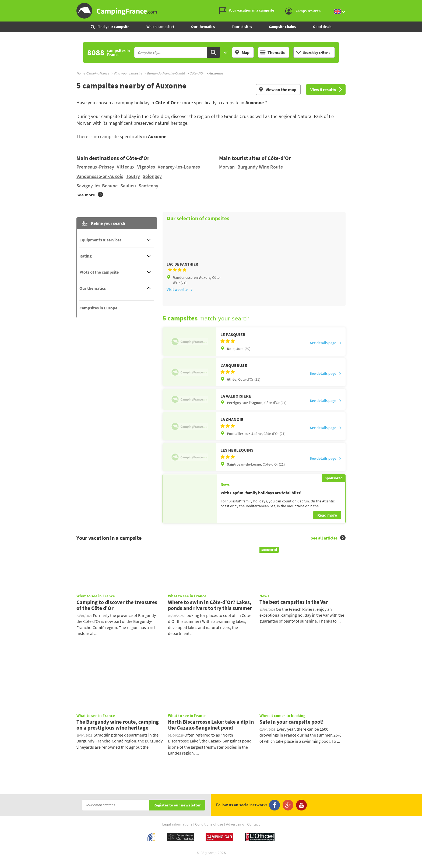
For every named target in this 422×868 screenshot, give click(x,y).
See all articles (328, 545)
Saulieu (128, 186)
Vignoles (146, 167)
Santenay (148, 186)
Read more (327, 522)
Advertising (235, 831)
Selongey (152, 176)
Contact (254, 831)
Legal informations (177, 831)
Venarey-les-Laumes (179, 167)
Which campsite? (160, 27)
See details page (326, 350)
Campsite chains (282, 27)
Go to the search (421, 4)
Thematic (273, 52)
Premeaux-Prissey (95, 167)
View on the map (277, 90)
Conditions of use (209, 831)
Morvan (227, 167)
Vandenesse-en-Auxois (100, 176)
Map (242, 52)
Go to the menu (415, 4)
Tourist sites (242, 27)
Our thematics (203, 27)
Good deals (322, 27)
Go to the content (418, 4)
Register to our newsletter (177, 812)
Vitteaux (126, 167)
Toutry (133, 176)
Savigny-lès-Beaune (97, 186)
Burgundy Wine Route (260, 167)
